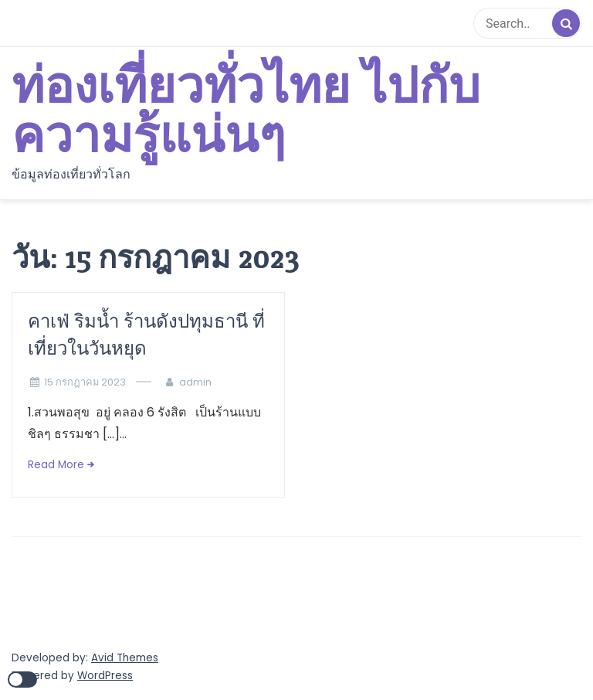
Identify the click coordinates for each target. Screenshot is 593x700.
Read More (56, 465)
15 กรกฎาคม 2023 (85, 382)
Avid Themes (125, 658)
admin (195, 382)
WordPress (105, 676)
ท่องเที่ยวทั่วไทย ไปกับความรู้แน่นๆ (246, 112)
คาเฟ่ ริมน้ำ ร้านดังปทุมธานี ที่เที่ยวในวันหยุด (146, 335)
